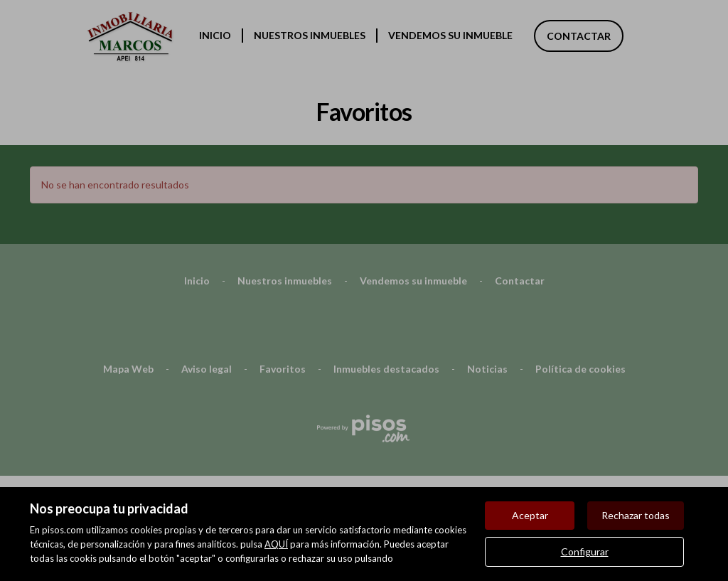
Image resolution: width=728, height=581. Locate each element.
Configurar (585, 551)
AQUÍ (276, 544)
